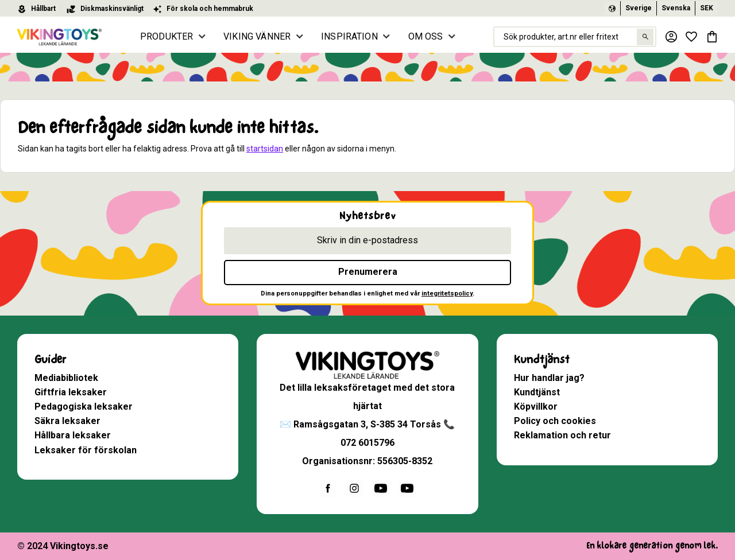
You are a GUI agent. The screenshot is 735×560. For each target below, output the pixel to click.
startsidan (265, 149)
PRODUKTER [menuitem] (167, 36)
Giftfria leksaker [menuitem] (71, 392)
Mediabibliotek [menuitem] (66, 378)
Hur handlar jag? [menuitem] (549, 378)
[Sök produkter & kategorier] (574, 37)
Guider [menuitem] (50, 359)
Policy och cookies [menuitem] (555, 421)
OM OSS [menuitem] (426, 36)
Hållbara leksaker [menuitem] (73, 435)
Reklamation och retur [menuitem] (562, 435)
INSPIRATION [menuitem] (350, 36)
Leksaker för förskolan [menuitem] (86, 450)
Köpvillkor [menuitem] (536, 407)
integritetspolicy (447, 293)
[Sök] (645, 37)
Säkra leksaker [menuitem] (67, 421)
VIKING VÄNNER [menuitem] (258, 36)
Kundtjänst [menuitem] (542, 359)
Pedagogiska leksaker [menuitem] (84, 407)
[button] (691, 37)
